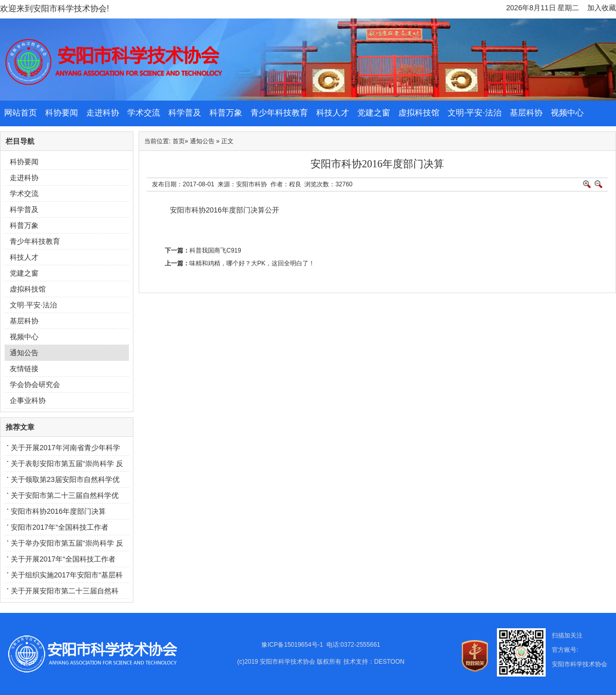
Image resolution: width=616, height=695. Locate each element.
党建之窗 (374, 113)
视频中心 (567, 113)
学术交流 (144, 113)
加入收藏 (602, 8)
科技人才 (333, 113)
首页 (179, 141)
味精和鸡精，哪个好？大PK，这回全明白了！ (252, 263)
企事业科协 (28, 400)
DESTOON (389, 662)
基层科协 (526, 113)
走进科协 (103, 113)
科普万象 (226, 113)
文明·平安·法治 (475, 113)
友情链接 (24, 369)
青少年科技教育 (279, 113)
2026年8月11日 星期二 (543, 8)
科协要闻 (62, 113)
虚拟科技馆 (419, 113)
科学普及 (185, 113)
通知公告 (24, 353)
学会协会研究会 (35, 384)
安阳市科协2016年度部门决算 (58, 511)
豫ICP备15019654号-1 (292, 645)
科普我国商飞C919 (215, 250)
